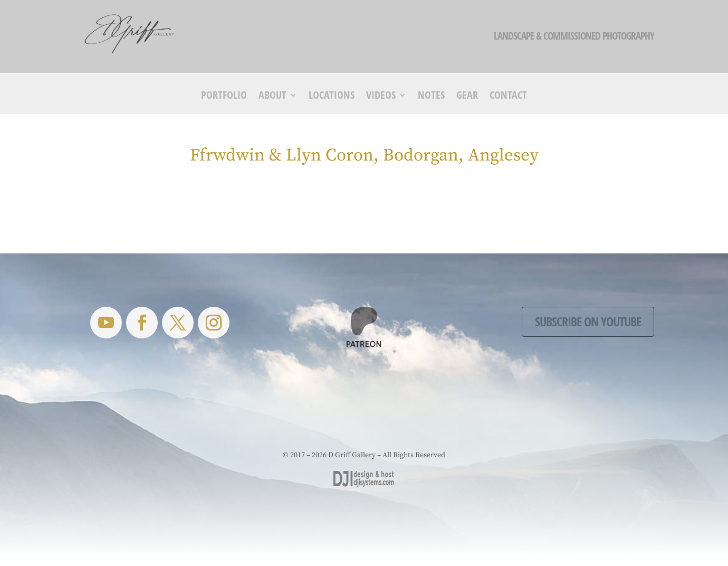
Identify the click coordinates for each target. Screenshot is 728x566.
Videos (381, 97)
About (272, 97)
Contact (508, 97)
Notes (431, 97)
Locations (332, 97)
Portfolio (224, 97)
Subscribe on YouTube (588, 321)
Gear (467, 97)
